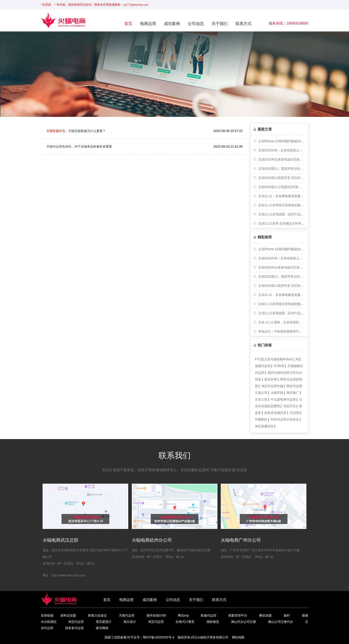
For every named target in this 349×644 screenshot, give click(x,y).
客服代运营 (209, 615)
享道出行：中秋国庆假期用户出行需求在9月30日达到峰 (281, 331)
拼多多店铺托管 (275, 413)
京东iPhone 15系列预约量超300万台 (281, 141)
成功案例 (172, 24)
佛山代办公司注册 (244, 622)
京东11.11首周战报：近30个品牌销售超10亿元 (281, 214)
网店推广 (293, 393)
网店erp (183, 615)
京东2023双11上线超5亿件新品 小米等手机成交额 (281, 187)
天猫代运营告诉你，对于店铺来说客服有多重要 (79, 147)
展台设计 (130, 622)
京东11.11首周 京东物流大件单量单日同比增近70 (281, 223)
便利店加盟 (68, 615)
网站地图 (238, 637)
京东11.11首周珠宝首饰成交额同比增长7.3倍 (281, 205)
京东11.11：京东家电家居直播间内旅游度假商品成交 (281, 196)
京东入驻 (261, 399)
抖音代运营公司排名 (285, 419)
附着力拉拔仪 (97, 615)
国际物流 (213, 622)
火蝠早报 (277, 393)
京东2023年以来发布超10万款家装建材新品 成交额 (281, 159)
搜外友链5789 (156, 615)
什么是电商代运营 (283, 399)
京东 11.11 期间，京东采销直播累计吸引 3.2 (281, 322)
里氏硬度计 (104, 622)
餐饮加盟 (265, 615)
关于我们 (220, 24)
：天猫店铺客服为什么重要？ (76, 131)
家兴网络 (102, 628)
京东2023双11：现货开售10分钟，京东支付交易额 (281, 169)
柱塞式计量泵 (185, 622)
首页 (128, 24)
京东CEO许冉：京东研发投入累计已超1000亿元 (281, 150)
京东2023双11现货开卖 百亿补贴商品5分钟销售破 (281, 178)
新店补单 (271, 379)
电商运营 (148, 24)
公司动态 (196, 24)
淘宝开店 (289, 406)
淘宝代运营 (76, 622)
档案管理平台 (238, 615)
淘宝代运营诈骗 (272, 386)
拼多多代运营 (74, 628)
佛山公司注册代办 (281, 622)
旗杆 (287, 615)
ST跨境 (279, 366)
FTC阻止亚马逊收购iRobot (273, 359)
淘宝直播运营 (264, 426)
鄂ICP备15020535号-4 (159, 637)
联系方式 (244, 24)
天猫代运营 (127, 615)
